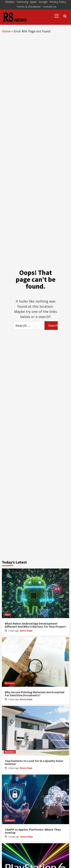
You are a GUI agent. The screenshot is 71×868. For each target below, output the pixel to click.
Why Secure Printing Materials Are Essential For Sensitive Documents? (35, 694)
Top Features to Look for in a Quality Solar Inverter (34, 762)
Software (10, 820)
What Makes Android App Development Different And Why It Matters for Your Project (35, 625)
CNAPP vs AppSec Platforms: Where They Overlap (33, 831)
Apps (7, 614)
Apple (33, 2)
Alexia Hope (26, 631)
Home (6, 31)
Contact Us (50, 7)
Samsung (22, 2)
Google (43, 2)
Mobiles (10, 2)
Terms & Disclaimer (29, 7)
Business (10, 683)
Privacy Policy (58, 2)
